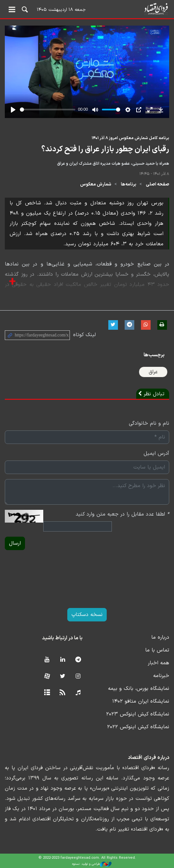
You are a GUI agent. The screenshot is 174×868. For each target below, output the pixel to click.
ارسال (15, 543)
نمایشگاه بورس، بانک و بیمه (139, 689)
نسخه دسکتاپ (87, 615)
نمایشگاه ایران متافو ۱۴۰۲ (141, 701)
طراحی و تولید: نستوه (92, 864)
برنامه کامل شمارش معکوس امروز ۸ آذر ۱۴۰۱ (130, 138)
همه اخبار (158, 663)
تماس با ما (157, 650)
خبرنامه (161, 676)
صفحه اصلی (157, 184)
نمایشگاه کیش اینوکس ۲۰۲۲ (138, 727)
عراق (153, 372)
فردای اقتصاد (87, 9)
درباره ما (160, 637)
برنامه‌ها (128, 184)
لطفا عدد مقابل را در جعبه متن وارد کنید (122, 514)
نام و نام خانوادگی (149, 423)
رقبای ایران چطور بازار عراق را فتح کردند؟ (105, 149)
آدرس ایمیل (156, 454)
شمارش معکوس (96, 184)
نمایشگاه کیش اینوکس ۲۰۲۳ (138, 714)
